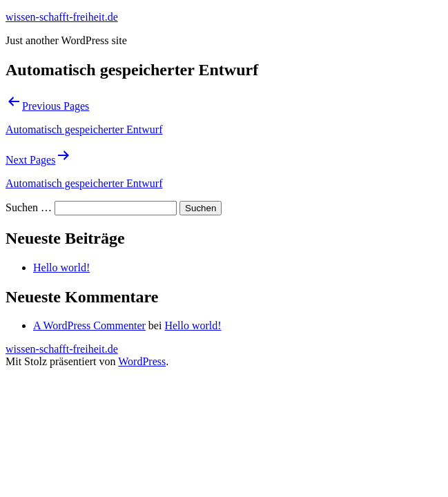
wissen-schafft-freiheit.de (62, 17)
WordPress (142, 361)
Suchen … (29, 207)
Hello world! (61, 267)
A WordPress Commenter (89, 325)
